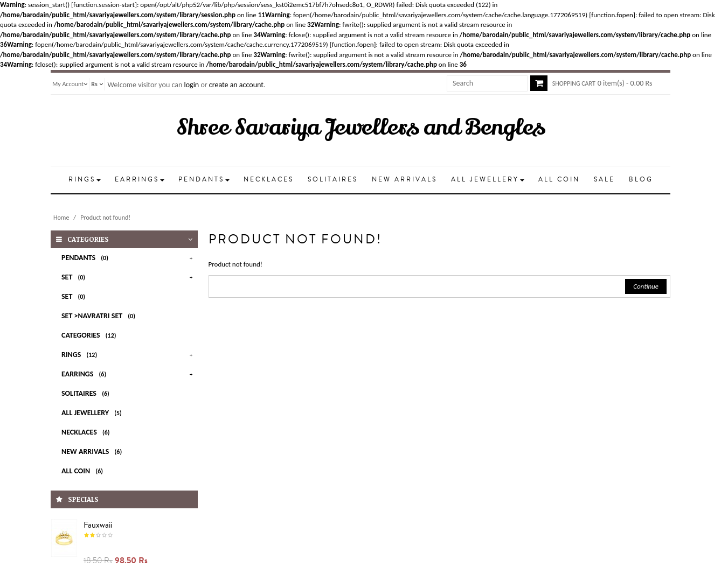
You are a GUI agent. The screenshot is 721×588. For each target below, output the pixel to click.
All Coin (84, 471)
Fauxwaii (98, 525)
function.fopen (612, 15)
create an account (236, 85)
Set (75, 277)
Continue (646, 286)
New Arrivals (93, 451)
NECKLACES (88, 432)
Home (61, 218)
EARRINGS (86, 374)
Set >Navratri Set (100, 316)
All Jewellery (93, 413)
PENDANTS (87, 258)
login (191, 85)
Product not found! (105, 218)
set (75, 296)
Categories (91, 335)
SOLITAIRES (87, 393)
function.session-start (104, 5)
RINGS (81, 355)
